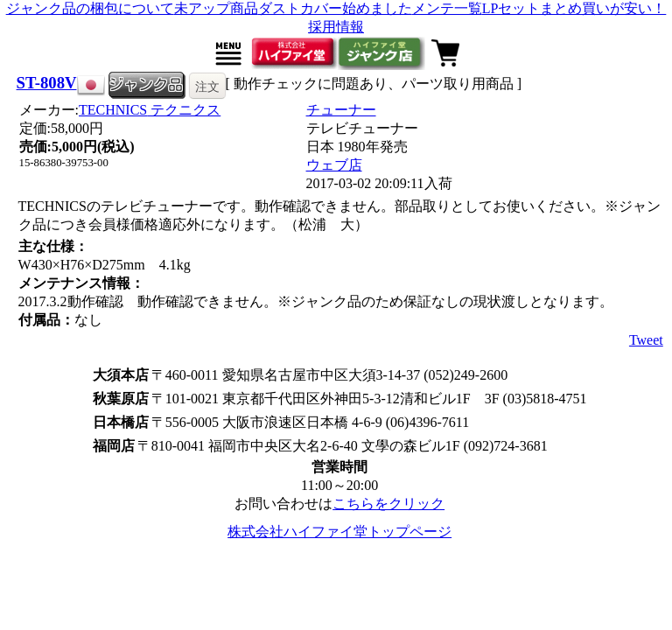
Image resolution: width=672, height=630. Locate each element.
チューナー (341, 110)
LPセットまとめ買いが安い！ (574, 8)
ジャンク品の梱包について (90, 8)
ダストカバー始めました (335, 8)
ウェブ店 (334, 165)
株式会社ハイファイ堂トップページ (339, 532)
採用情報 (336, 27)
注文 (207, 87)
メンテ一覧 (447, 8)
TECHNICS (150, 110)
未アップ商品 (216, 8)
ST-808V (47, 83)
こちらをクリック (388, 504)
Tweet (646, 340)
